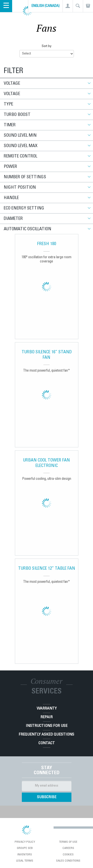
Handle (11, 198)
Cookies (68, 855)
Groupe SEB (25, 848)
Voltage (12, 84)
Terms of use (68, 842)
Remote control (20, 156)
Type (8, 104)
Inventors (25, 855)
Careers (68, 848)
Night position (20, 188)
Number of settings (25, 177)
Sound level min (20, 136)
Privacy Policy (25, 842)
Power (10, 167)
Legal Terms (25, 861)
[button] (68, 6)
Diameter (13, 219)
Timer (10, 125)
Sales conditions (68, 861)
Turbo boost (17, 115)
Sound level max (21, 146)
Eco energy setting (24, 208)
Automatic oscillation (28, 229)
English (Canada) (46, 6)
